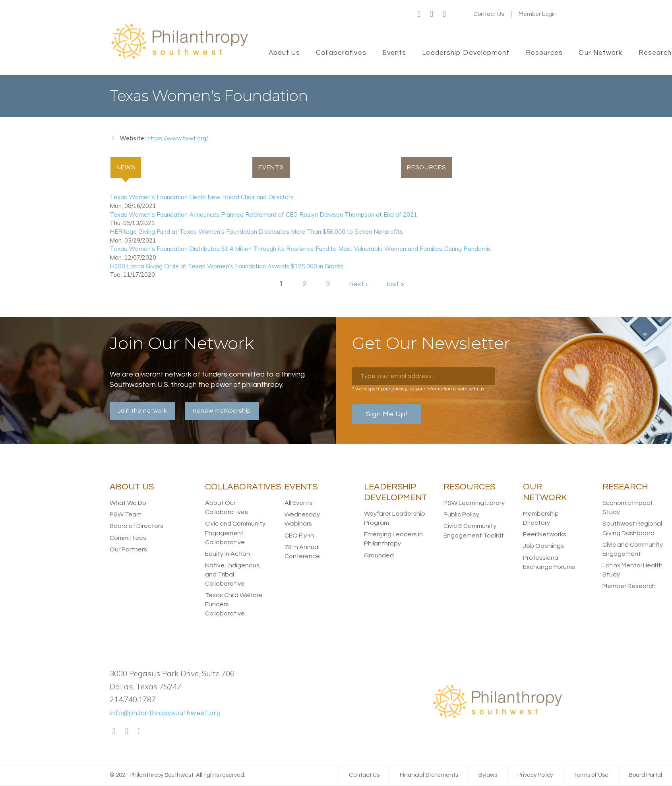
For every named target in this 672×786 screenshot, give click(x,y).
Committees (128, 538)
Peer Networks (545, 535)
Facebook (419, 14)
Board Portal (645, 775)
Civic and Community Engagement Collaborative (235, 533)
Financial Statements (429, 775)
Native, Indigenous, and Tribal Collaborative (233, 575)
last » (396, 284)
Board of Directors (137, 526)
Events (271, 168)
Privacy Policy (535, 775)
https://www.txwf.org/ (178, 138)
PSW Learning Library (474, 503)
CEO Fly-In (299, 536)
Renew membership (222, 411)
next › (358, 284)
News (130, 167)
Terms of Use (591, 775)
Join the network (142, 411)
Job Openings (543, 546)
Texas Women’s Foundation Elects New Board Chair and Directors (202, 197)
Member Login (538, 14)
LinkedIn (445, 14)
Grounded (379, 555)
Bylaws (488, 775)
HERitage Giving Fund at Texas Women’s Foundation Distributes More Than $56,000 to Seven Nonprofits (256, 232)
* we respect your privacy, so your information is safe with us (418, 389)
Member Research (629, 586)
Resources (427, 168)
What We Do (128, 503)
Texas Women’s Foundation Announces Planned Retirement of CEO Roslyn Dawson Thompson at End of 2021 (263, 215)
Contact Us (489, 14)
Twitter (432, 14)
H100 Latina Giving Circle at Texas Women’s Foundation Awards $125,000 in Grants (227, 266)
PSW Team (126, 515)
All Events (299, 503)
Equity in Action (228, 554)
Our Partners (128, 550)
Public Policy (461, 515)
